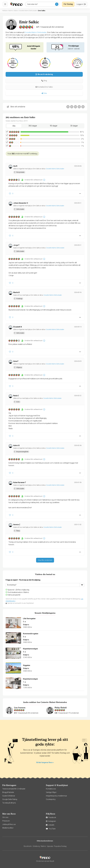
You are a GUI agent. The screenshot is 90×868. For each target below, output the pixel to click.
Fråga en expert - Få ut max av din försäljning (23, 580)
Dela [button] (44, 93)
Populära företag (60, 846)
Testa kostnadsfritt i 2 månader (14, 789)
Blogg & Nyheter (8, 792)
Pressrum (6, 821)
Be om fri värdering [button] (44, 74)
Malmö (43, 846)
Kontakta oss (51, 789)
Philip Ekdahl (61, 708)
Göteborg (36, 846)
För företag (68, 4)
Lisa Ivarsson (20, 708)
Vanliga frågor (51, 792)
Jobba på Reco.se (9, 824)
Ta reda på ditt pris (9, 803)
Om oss (5, 817)
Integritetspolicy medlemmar (56, 796)
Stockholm (28, 846)
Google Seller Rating (10, 799)
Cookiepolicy (51, 799)
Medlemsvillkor (8, 828)
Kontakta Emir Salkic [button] (44, 87)
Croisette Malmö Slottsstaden (36, 32)
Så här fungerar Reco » (45, 762)
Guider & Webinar (9, 796)
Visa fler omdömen (45, 560)
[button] (44, 81)
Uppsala (50, 846)
